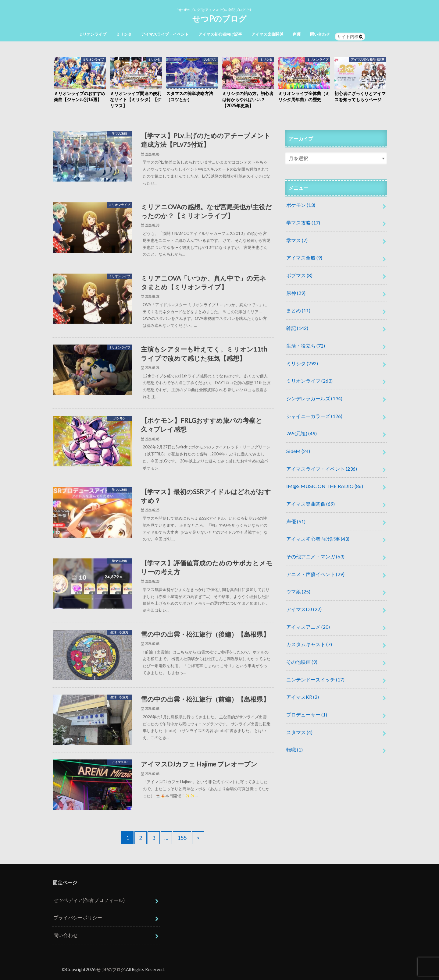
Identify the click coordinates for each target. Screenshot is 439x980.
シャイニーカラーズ (314, 416)
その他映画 (302, 662)
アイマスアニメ (308, 627)
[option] (80, 80)
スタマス (299, 732)
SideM (298, 451)
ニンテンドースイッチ (315, 679)
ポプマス (299, 275)
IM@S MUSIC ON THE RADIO (325, 486)
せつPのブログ (220, 19)
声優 (297, 34)
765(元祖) (302, 433)
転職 (294, 750)
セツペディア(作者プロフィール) (89, 900)
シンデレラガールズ (314, 398)
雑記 (297, 328)
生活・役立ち (306, 346)
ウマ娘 (298, 591)
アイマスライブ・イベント (165, 34)
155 (182, 838)
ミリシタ (124, 34)
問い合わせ (320, 34)
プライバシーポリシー (78, 917)
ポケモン (301, 205)
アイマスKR (303, 697)
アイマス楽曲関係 (267, 34)
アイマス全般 (304, 258)
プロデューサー (307, 715)
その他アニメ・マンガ (315, 556)
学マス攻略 (303, 223)
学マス (297, 240)
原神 (296, 293)
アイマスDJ (304, 609)
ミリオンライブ (93, 34)
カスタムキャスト (309, 644)
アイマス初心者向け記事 (220, 34)
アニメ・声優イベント (315, 574)
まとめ (298, 310)
